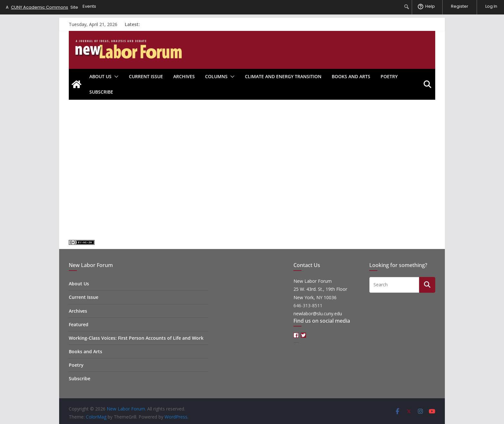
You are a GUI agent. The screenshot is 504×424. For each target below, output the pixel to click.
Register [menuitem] (460, 6)
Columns (216, 76)
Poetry (389, 76)
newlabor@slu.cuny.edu (318, 313)
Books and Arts (351, 76)
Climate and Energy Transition (283, 76)
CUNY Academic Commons (40, 7)
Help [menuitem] (430, 6)
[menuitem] (407, 7)
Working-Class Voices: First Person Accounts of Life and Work (136, 338)
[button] (115, 77)
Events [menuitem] (89, 6)
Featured (79, 324)
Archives (184, 76)
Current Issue (146, 76)
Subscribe (101, 92)
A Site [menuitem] (42, 7)
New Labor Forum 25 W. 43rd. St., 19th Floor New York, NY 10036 (320, 289)
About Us (100, 76)
